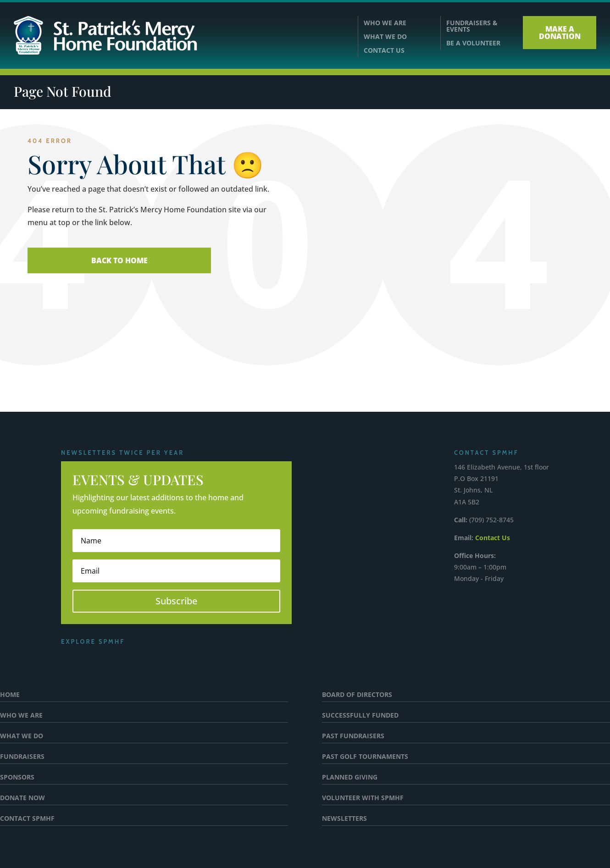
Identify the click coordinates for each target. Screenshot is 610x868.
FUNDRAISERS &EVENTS (472, 26)
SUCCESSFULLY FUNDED (360, 716)
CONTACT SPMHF (27, 819)
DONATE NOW (22, 798)
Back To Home (119, 260)
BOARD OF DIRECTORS (357, 695)
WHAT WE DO (385, 37)
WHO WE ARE (385, 23)
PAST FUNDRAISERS (353, 736)
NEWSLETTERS (344, 819)
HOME (10, 695)
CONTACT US (384, 51)
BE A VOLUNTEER (473, 43)
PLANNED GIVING (350, 778)
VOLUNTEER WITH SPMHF (363, 798)
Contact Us (493, 538)
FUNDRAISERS (22, 757)
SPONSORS (17, 778)
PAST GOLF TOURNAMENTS (365, 757)
